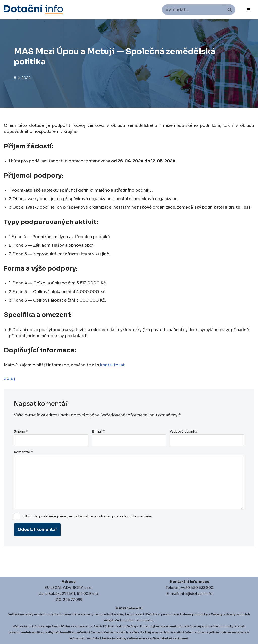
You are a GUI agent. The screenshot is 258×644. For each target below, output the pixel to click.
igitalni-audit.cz (63, 632)
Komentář (23, 452)
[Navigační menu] (249, 10)
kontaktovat (112, 365)
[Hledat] (193, 10)
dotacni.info (29, 626)
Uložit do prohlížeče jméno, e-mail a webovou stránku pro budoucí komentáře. (88, 516)
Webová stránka (183, 432)
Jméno (21, 432)
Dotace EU (134, 608)
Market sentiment (175, 638)
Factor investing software (121, 638)
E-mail (98, 432)
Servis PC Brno (62, 626)
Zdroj (9, 379)
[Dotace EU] (33, 9)
